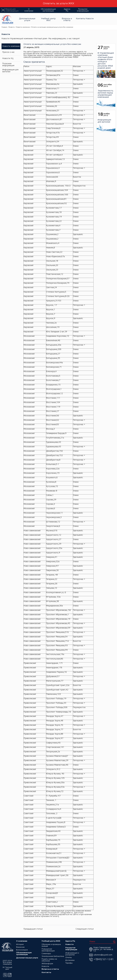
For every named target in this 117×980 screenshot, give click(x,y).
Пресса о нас (8, 52)
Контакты (81, 19)
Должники (70, 960)
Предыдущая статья (33, 929)
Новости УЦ (8, 58)
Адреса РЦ (67, 10)
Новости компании (23, 27)
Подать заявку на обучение (49, 960)
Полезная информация (8, 65)
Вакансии (20, 947)
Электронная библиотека (53, 956)
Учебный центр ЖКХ (48, 20)
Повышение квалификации (48, 950)
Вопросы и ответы (67, 20)
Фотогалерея (22, 950)
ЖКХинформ (47, 963)
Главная (4, 27)
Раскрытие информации (83, 10)
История (20, 944)
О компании (29, 10)
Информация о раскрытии (72, 954)
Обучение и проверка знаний (51, 945)
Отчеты (69, 957)
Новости (90, 19)
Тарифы (69, 963)
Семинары (46, 953)
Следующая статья (85, 929)
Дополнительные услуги (27, 20)
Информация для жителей (10, 71)
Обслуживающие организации (48, 10)
